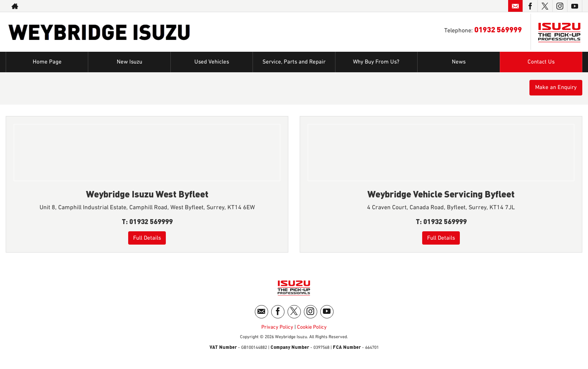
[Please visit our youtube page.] (574, 6)
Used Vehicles (212, 62)
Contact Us (541, 62)
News (459, 62)
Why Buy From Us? (376, 62)
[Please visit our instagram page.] (560, 6)
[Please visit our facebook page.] (530, 6)
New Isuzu (129, 62)
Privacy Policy (277, 330)
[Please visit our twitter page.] (545, 6)
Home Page (47, 62)
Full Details (147, 238)
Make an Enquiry (554, 88)
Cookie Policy (312, 330)
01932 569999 (498, 29)
